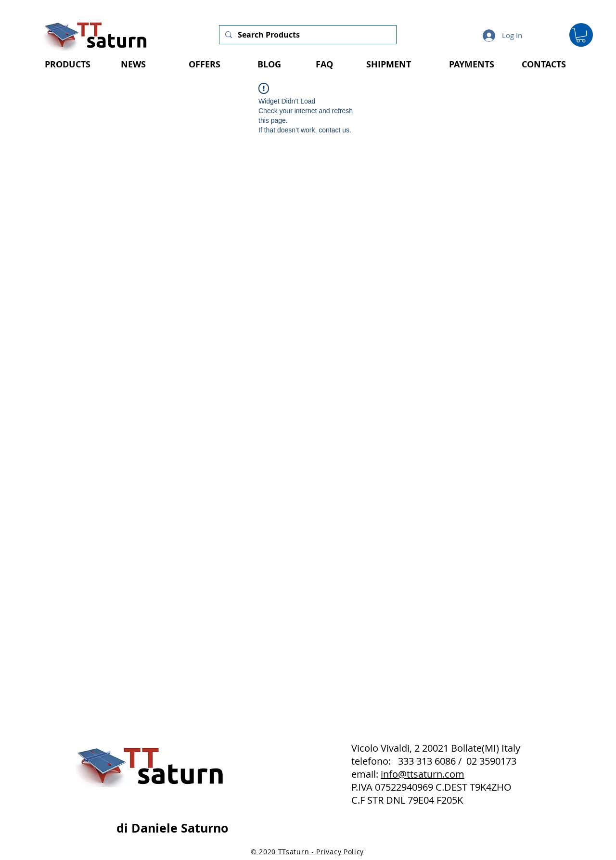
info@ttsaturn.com (423, 774)
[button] (581, 35)
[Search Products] (307, 35)
